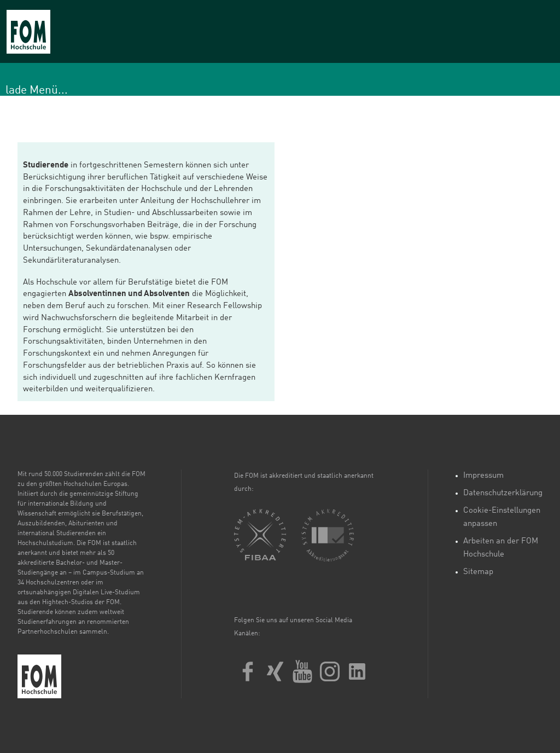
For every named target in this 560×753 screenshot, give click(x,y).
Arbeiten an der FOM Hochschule (501, 548)
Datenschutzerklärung (503, 493)
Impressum (483, 476)
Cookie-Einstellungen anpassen (502, 517)
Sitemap (478, 572)
